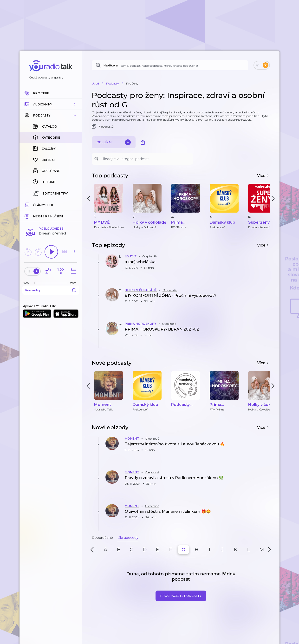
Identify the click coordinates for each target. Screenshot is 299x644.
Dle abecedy (128, 538)
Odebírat (114, 142)
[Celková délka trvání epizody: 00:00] (74, 283)
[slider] (34, 283)
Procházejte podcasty (181, 596)
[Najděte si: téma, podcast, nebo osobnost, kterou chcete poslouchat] (170, 65)
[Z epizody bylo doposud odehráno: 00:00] (27, 283)
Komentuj (51, 290)
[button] (51, 104)
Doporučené (102, 538)
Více (263, 176)
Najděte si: (111, 65)
